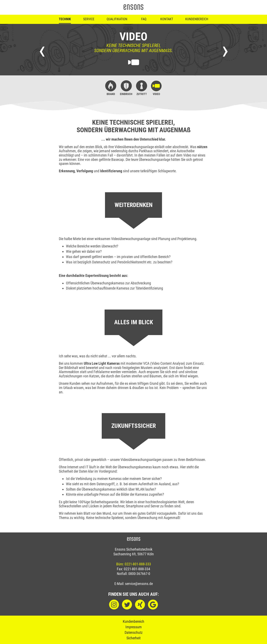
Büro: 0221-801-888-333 (134, 564)
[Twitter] (127, 605)
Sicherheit (133, 638)
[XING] (140, 605)
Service (89, 19)
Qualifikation (117, 19)
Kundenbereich (197, 19)
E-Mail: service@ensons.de (134, 584)
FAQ (144, 19)
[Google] (153, 605)
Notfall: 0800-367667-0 (133, 574)
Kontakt (167, 19)
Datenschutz (134, 632)
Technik (65, 19)
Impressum (134, 627)
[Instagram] (114, 605)
